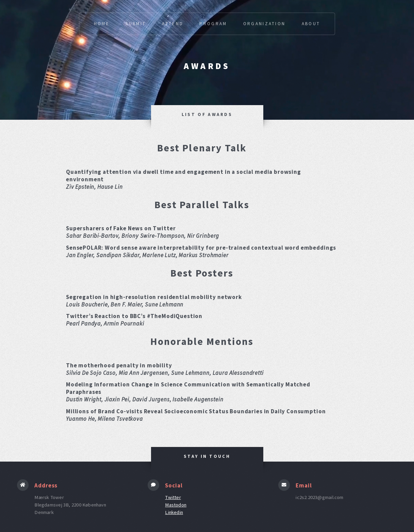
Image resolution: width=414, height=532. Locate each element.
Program (213, 24)
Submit (136, 24)
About (311, 24)
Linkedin (174, 512)
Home (102, 24)
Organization (264, 24)
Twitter (173, 497)
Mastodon (176, 505)
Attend (173, 24)
